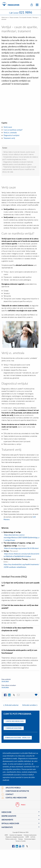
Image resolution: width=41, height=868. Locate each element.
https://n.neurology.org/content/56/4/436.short (21, 548)
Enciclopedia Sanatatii (26, 17)
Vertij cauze (8, 127)
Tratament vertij (9, 138)
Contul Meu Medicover (15, 721)
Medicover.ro (5, 17)
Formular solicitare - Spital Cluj (18, 738)
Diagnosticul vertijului (11, 135)
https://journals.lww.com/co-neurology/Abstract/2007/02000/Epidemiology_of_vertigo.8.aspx (21, 538)
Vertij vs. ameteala (10, 133)
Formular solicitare (14, 728)
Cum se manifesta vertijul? (13, 130)
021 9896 (26, 12)
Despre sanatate (14, 17)
